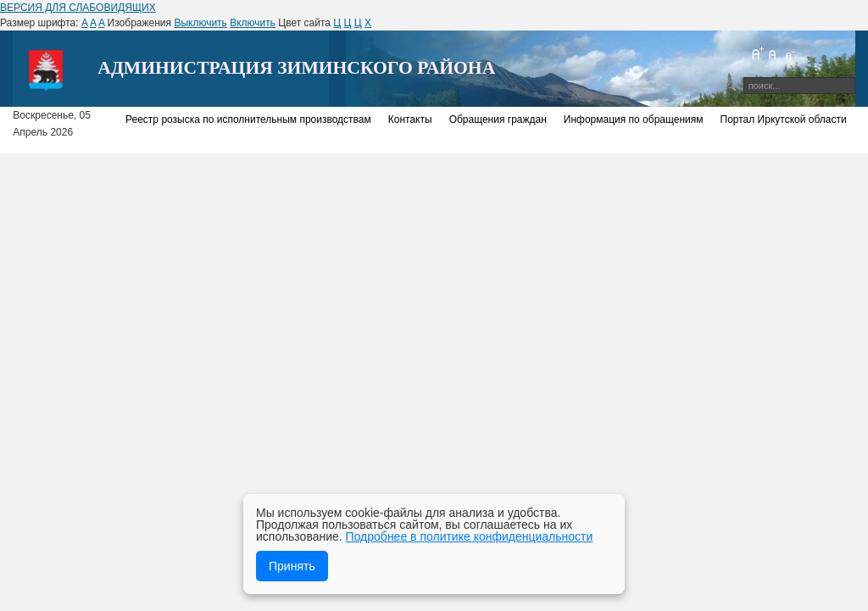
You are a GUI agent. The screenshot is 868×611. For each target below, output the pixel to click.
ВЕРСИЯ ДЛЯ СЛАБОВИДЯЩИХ (78, 8)
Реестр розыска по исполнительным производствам (248, 119)
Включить (253, 23)
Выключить (200, 23)
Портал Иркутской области (784, 119)
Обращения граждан (498, 119)
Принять (292, 566)
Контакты (410, 119)
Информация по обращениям (634, 119)
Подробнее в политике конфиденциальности (470, 536)
